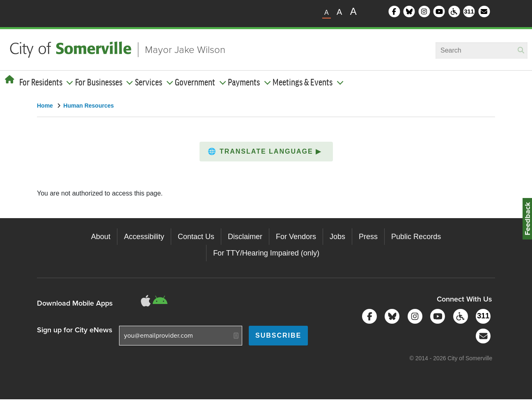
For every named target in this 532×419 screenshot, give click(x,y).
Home (45, 106)
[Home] (10, 80)
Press (368, 237)
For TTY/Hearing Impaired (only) (266, 253)
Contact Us (196, 237)
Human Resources (88, 106)
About (101, 237)
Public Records (416, 237)
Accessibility (144, 237)
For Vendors (296, 237)
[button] (266, 152)
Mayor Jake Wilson (185, 50)
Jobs (337, 237)
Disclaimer (245, 237)
